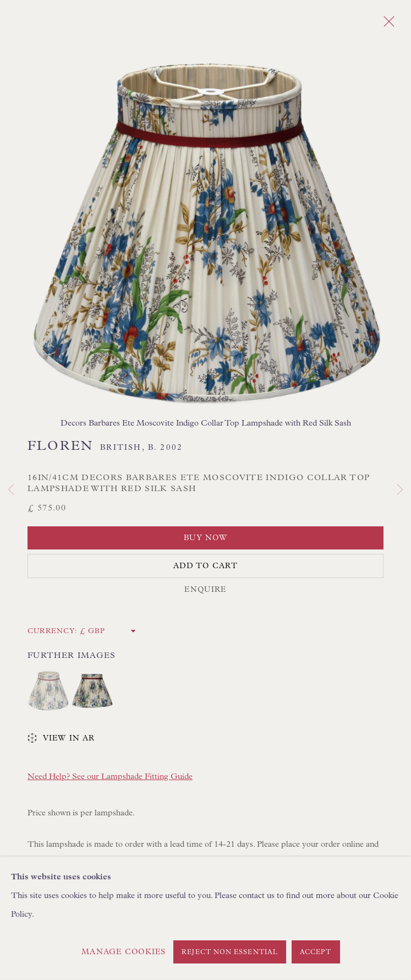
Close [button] (386, 25)
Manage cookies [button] (124, 952)
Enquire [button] (205, 590)
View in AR (61, 739)
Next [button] (400, 490)
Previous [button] (11, 490)
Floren (60, 446)
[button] (48, 691)
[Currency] (108, 631)
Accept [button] (316, 952)
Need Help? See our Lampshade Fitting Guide (110, 777)
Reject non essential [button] (230, 952)
